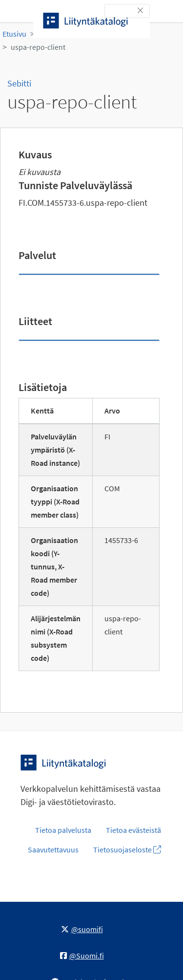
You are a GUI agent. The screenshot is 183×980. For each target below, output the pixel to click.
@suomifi (82, 929)
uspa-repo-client (38, 47)
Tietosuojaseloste (127, 849)
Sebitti (19, 83)
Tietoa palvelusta (63, 830)
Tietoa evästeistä (133, 830)
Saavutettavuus (53, 849)
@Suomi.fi (82, 956)
